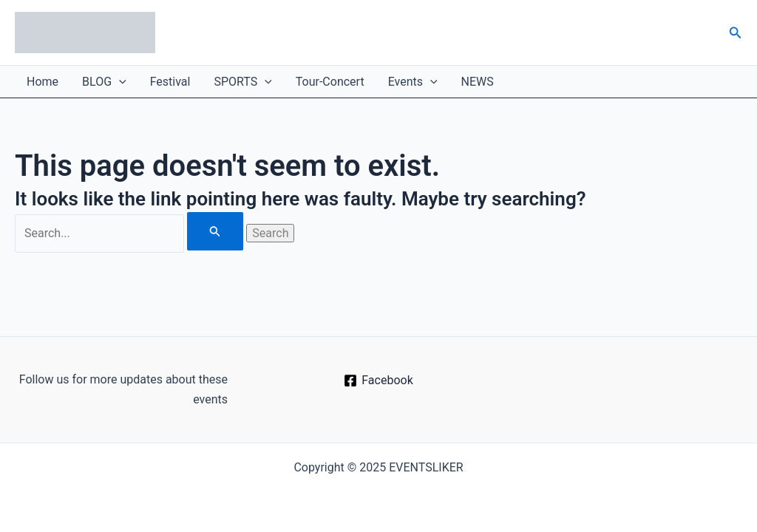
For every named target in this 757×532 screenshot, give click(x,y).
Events (413, 82)
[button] (736, 33)
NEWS (478, 82)
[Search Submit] (215, 231)
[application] (119, 82)
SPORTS (242, 82)
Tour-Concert (330, 82)
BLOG (104, 82)
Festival (170, 82)
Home (43, 82)
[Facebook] (378, 381)
